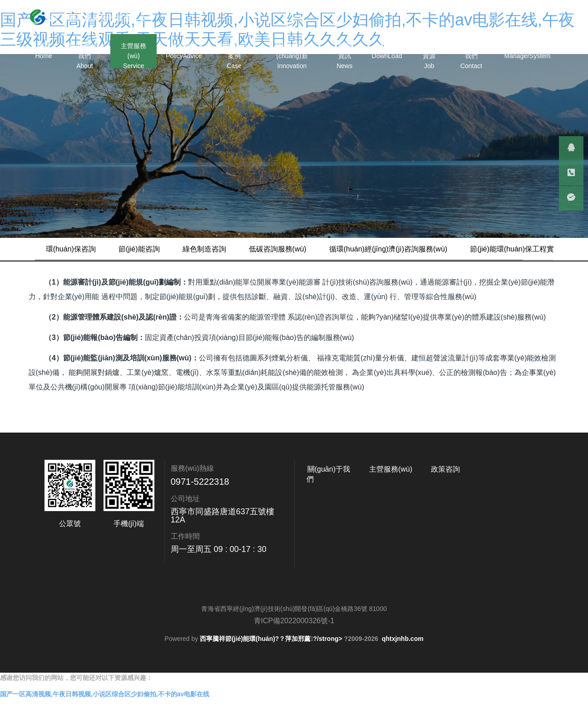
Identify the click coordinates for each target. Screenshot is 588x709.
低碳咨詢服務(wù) (296, 249)
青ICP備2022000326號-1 (294, 643)
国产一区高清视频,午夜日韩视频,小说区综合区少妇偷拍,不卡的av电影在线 (105, 704)
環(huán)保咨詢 (89, 249)
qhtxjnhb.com (403, 661)
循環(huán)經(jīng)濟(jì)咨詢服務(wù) (406, 249)
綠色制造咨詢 (222, 249)
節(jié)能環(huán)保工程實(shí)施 (117, 272)
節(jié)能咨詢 (157, 249)
